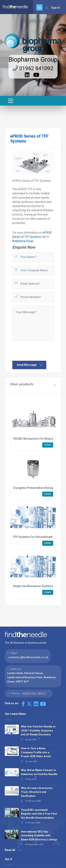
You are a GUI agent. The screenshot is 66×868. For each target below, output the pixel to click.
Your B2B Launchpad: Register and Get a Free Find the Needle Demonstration (39, 814)
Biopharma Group (33, 60)
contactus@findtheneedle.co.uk (28, 657)
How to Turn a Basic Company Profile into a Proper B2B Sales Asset (36, 752)
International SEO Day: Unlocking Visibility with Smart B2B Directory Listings (39, 836)
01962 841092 (33, 68)
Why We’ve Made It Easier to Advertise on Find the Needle (39, 772)
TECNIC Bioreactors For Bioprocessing (38, 439)
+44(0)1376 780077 (34, 693)
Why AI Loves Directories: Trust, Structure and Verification (37, 792)
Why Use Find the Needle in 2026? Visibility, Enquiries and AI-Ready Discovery (38, 731)
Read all (13, 850)
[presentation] (39, 350)
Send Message (30, 365)
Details (48, 445)
